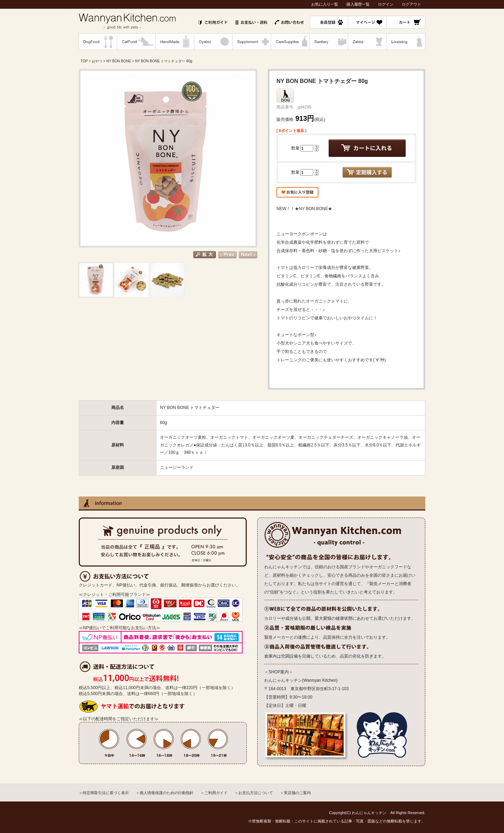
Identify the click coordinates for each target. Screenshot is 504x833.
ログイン (386, 4)
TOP (84, 61)
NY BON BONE (119, 61)
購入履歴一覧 (358, 4)
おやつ (97, 61)
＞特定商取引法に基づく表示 (104, 793)
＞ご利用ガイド (214, 793)
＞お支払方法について (254, 793)
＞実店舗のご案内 (295, 793)
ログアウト (411, 4)
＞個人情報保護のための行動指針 (165, 793)
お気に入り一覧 (325, 4)
